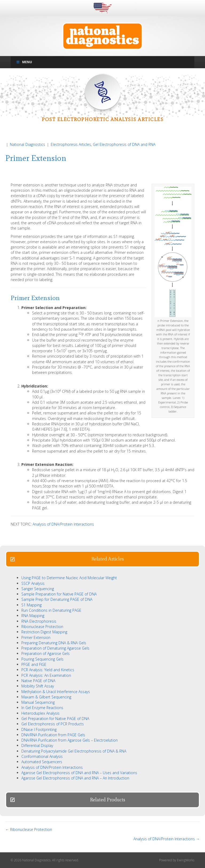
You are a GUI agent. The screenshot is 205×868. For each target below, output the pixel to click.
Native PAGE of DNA (38, 681)
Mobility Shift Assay (38, 686)
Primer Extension (36, 637)
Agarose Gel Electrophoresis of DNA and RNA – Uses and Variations (79, 773)
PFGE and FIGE (34, 664)
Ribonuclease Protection (42, 627)
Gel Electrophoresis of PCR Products (53, 724)
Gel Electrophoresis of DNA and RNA (124, 144)
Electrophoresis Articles (71, 144)
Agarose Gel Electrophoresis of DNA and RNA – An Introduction (75, 778)
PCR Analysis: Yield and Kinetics (48, 670)
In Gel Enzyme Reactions (42, 708)
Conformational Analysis (42, 756)
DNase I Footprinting (39, 729)
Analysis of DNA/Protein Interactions (63, 524)
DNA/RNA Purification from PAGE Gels (53, 735)
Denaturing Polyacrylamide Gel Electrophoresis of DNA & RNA (74, 751)
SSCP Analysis (33, 583)
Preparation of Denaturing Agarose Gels (55, 648)
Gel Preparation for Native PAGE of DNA (55, 719)
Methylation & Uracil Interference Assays (56, 692)
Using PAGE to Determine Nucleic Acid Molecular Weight (69, 578)
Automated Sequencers (42, 762)
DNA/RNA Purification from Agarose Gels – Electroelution (70, 740)
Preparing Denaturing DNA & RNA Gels (54, 643)
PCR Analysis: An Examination (46, 675)
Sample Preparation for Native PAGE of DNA (59, 594)
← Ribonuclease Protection (29, 829)
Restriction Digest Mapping (44, 632)
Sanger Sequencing (38, 589)
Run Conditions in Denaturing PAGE (51, 610)
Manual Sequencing (38, 702)
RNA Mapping (33, 616)
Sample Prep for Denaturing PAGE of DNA (57, 599)
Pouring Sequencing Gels (42, 659)
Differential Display (37, 745)
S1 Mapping (31, 605)
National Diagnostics (27, 144)
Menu (24, 62)
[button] (102, 559)
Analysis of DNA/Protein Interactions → (167, 839)
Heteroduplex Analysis (40, 713)
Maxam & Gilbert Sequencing (46, 697)
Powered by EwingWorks (177, 860)
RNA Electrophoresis (39, 621)
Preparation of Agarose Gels (46, 653)
